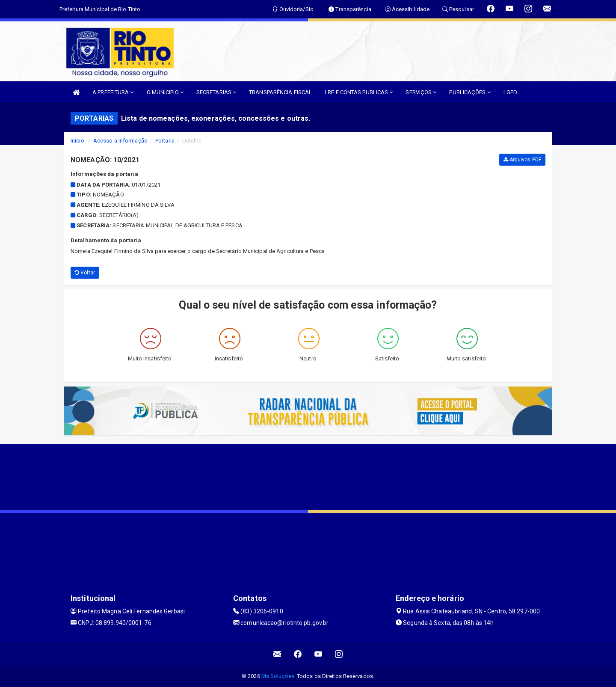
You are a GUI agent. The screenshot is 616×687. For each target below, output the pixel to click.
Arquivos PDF (522, 160)
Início (77, 141)
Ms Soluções (278, 676)
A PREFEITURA (113, 92)
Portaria (165, 141)
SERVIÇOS (421, 92)
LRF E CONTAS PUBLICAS (359, 92)
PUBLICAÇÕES (470, 92)
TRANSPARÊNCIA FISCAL (280, 92)
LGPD (510, 92)
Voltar (85, 273)
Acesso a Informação (120, 141)
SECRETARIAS (216, 92)
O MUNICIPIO (165, 92)
